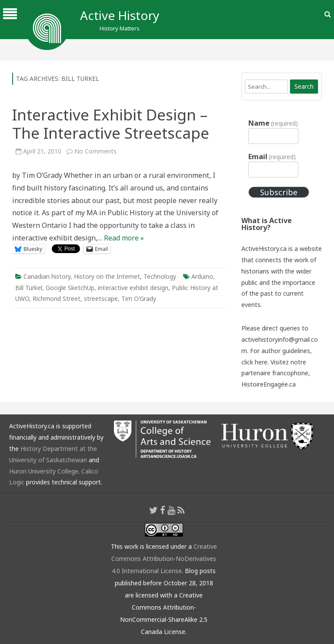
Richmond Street (57, 299)
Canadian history (47, 276)
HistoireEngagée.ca (269, 384)
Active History (120, 15)
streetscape (101, 299)
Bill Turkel (29, 288)
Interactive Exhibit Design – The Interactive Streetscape (111, 124)
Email (272, 157)
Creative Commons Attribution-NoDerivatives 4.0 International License (164, 559)
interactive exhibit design (133, 288)
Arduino (202, 276)
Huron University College (44, 471)
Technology (160, 276)
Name (273, 123)
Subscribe (279, 192)
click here (254, 362)
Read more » (124, 238)
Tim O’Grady (139, 299)
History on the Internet (107, 276)
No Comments (95, 151)
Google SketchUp (70, 288)
